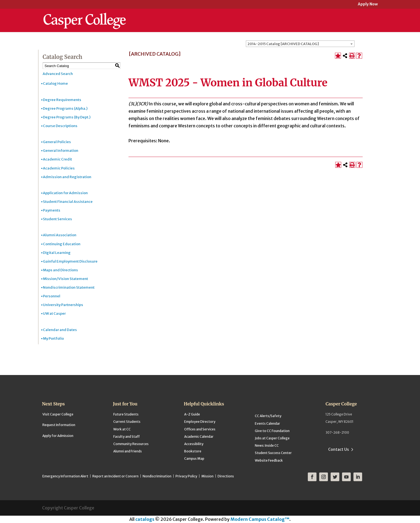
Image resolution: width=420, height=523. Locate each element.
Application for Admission (65, 193)
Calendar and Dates (60, 330)
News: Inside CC (267, 445)
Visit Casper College (58, 414)
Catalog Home (55, 84)
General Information (61, 151)
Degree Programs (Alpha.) (65, 108)
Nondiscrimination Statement (69, 287)
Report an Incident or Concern (115, 476)
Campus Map (194, 459)
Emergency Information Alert (65, 476)
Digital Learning (57, 253)
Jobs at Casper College (272, 438)
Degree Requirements (62, 100)
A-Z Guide (192, 414)
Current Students (127, 422)
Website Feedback (269, 460)
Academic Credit (57, 159)
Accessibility (194, 444)
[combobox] (300, 44)
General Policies (57, 142)
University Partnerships (63, 305)
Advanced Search (58, 74)
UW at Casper (54, 314)
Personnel (52, 296)
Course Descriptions (60, 126)
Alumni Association (60, 235)
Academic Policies (59, 168)
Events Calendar (267, 423)
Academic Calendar (199, 437)
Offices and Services (200, 429)
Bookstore (193, 451)
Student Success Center (273, 453)
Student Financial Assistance (68, 202)
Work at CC (122, 429)
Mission (207, 476)
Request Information (59, 425)
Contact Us (338, 449)
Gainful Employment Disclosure (70, 261)
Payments (52, 210)
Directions (226, 476)
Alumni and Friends (128, 451)
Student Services (57, 219)
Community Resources (131, 444)
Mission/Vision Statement (65, 279)
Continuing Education (62, 244)
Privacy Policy (186, 476)
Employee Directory (200, 422)
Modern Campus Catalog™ (260, 519)
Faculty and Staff (126, 437)
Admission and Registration (67, 177)
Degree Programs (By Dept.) (67, 117)
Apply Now (368, 4)
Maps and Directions (60, 270)
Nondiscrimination (157, 476)
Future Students (126, 414)
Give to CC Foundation (272, 431)
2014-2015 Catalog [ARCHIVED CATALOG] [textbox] (283, 44)
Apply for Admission (58, 436)
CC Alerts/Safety (268, 416)
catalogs (145, 519)
